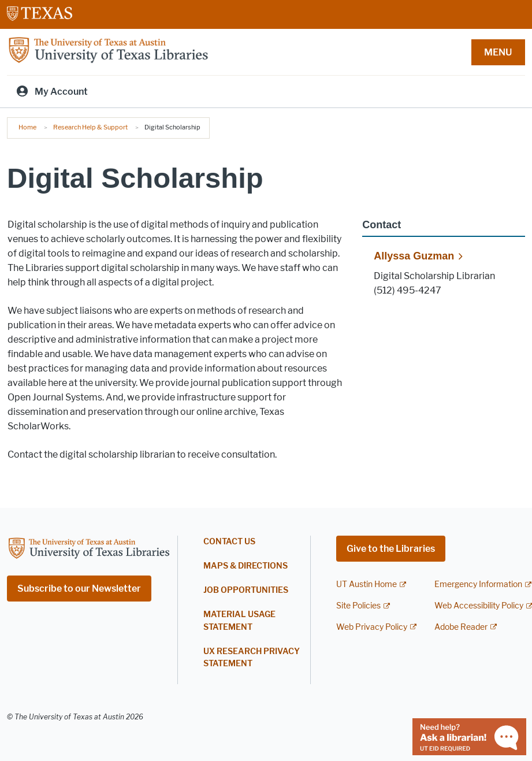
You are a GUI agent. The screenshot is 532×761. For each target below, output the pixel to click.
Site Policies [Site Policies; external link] (358, 606)
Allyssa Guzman (414, 256)
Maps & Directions (245, 566)
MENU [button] (498, 52)
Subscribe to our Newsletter (79, 589)
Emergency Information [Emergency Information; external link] (478, 584)
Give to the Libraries (391, 549)
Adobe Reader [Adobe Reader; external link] (461, 627)
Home (27, 127)
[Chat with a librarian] (469, 736)
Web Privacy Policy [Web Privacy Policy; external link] (372, 627)
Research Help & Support (90, 127)
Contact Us (229, 542)
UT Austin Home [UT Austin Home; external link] (367, 584)
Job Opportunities (246, 590)
